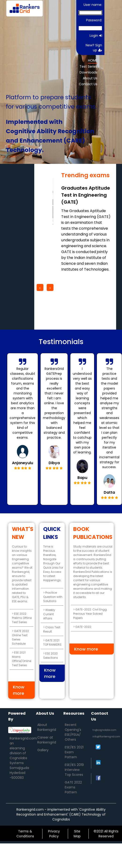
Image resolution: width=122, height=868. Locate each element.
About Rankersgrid (47, 727)
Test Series (88, 66)
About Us (90, 78)
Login (96, 36)
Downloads (88, 72)
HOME (93, 60)
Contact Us (88, 84)
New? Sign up (94, 48)
